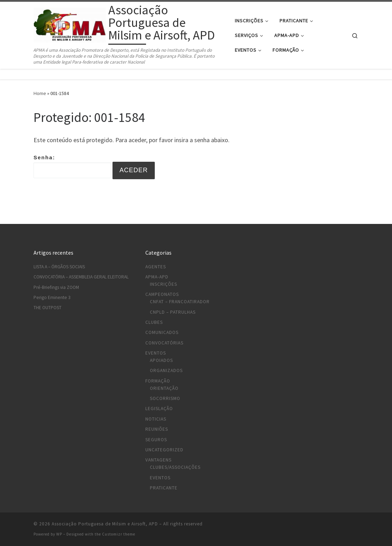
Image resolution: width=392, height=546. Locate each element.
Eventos (156, 353)
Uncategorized (164, 450)
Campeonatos (162, 294)
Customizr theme (119, 534)
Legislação (159, 409)
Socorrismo (165, 398)
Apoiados (161, 360)
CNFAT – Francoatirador (180, 302)
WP (59, 534)
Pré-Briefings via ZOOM (56, 287)
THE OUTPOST (48, 308)
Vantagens (158, 460)
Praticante (164, 488)
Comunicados (162, 332)
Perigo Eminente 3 (52, 297)
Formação (158, 381)
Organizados (166, 370)
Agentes (156, 267)
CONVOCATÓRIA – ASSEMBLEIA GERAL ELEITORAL (81, 277)
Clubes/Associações (175, 467)
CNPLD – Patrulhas (173, 312)
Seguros (156, 440)
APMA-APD (157, 277)
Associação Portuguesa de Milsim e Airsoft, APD (105, 524)
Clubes (154, 322)
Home (40, 93)
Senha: (72, 166)
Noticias (156, 419)
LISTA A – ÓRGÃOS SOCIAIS (59, 267)
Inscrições (164, 284)
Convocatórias (164, 343)
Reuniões (157, 429)
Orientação (164, 388)
